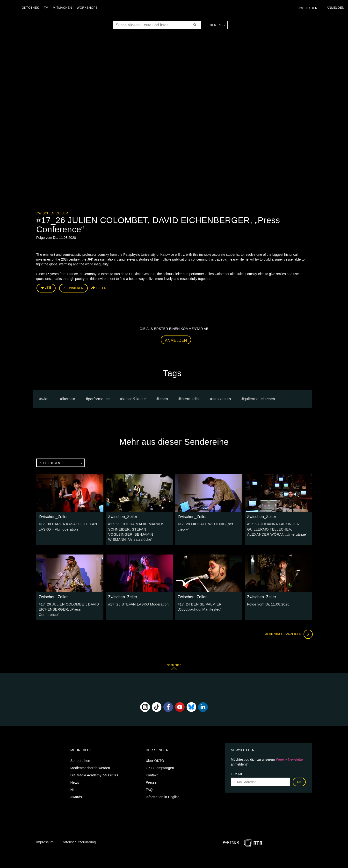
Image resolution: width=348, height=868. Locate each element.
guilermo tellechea (259, 398)
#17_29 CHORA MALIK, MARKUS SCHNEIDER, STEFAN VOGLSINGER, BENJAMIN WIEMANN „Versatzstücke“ (139, 528)
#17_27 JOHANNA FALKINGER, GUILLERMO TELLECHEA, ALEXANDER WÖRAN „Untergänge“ (276, 528)
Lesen (163, 398)
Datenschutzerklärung (79, 830)
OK (299, 770)
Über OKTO (155, 748)
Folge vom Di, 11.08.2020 (267, 598)
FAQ (149, 777)
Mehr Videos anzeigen (288, 622)
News (75, 770)
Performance (99, 398)
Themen (217, 25)
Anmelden (176, 340)
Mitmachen (64, 8)
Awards (76, 785)
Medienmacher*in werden (90, 756)
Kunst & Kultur (134, 398)
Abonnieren (73, 288)
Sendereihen (80, 748)
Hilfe (74, 777)
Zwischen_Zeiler (52, 213)
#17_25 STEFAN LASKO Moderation (137, 598)
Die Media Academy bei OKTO (94, 763)
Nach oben (174, 656)
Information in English (163, 785)
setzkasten (222, 398)
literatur (69, 398)
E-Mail (237, 762)
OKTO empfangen (160, 756)
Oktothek (32, 8)
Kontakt (152, 763)
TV (47, 8)
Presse (151, 770)
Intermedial (190, 398)
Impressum (45, 830)
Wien (46, 398)
